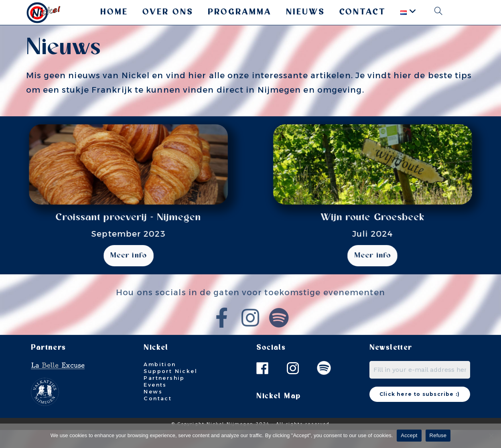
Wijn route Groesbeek (392, 218)
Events (155, 403)
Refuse (438, 435)
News (153, 409)
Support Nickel (170, 389)
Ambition (160, 382)
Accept (409, 435)
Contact (158, 416)
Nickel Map (279, 415)
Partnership (164, 396)
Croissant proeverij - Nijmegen (109, 218)
